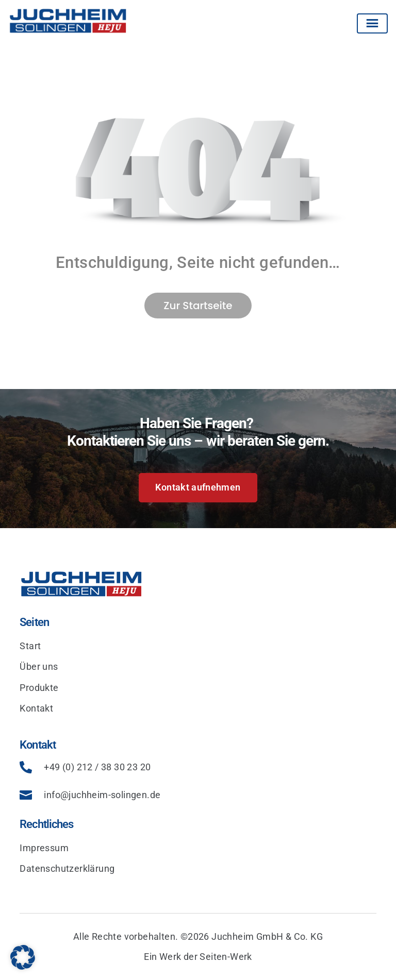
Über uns (39, 666)
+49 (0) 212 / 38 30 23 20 (97, 767)
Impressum (44, 848)
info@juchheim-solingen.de (102, 795)
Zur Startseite (198, 306)
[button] (23, 957)
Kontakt (36, 708)
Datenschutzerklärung (67, 868)
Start (30, 646)
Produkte (39, 688)
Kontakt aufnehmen (198, 487)
